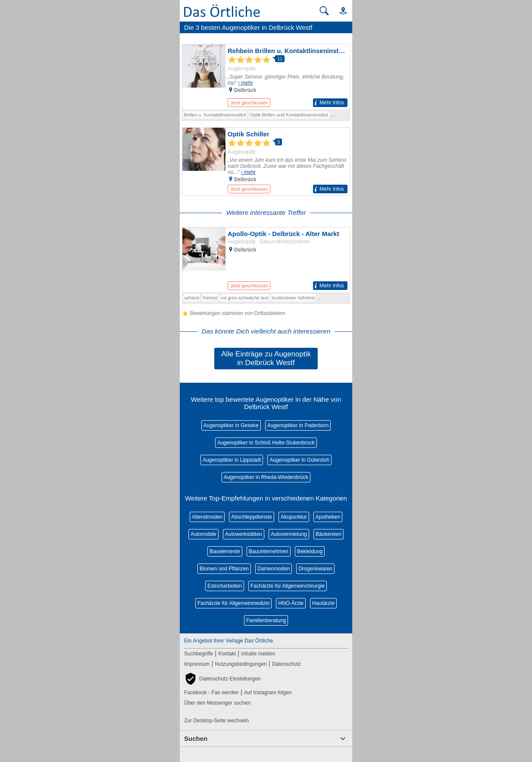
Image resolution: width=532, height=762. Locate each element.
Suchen (196, 738)
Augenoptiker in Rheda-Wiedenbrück (266, 477)
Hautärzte (323, 603)
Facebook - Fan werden (211, 693)
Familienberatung (266, 620)
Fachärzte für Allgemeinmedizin (233, 603)
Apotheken (328, 517)
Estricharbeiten (225, 586)
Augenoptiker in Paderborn (298, 425)
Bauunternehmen (269, 551)
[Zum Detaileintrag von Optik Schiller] (266, 162)
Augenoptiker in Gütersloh (299, 460)
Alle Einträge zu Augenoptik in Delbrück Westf (266, 358)
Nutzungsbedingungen (241, 664)
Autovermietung (289, 534)
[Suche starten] (324, 11)
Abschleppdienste (252, 517)
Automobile (203, 534)
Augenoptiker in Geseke (231, 425)
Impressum (197, 664)
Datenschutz (286, 664)
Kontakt (227, 654)
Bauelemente (225, 551)
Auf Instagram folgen (268, 693)
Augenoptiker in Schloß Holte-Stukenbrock (266, 443)
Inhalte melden (258, 654)
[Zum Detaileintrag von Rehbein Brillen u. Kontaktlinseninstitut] (266, 77)
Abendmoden (207, 517)
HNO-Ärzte (291, 603)
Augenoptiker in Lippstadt (232, 460)
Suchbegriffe (199, 654)
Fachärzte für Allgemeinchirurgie (288, 586)
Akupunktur (294, 517)
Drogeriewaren (315, 569)
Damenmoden (274, 569)
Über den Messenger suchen (217, 703)
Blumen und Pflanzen (224, 569)
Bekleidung (310, 551)
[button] (339, 11)
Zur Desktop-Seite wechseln (216, 721)
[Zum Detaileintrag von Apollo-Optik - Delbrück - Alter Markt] (266, 260)
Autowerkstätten (244, 534)
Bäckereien (329, 534)
